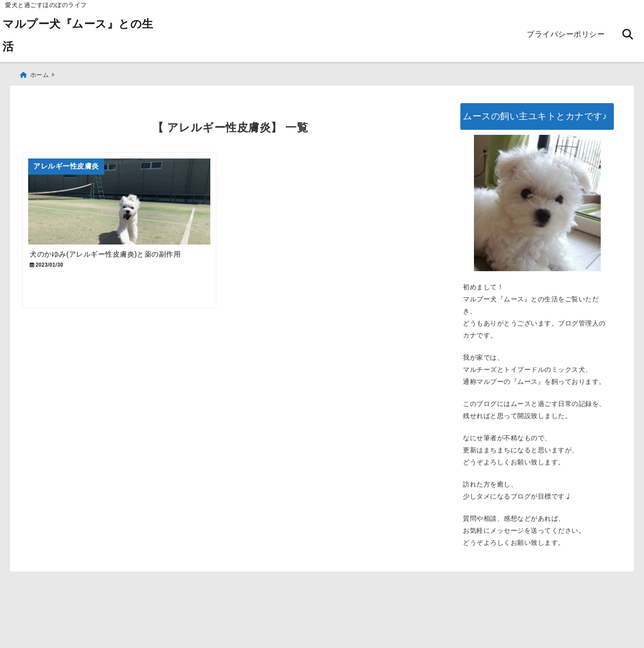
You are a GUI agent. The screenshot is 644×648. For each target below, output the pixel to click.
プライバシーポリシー (566, 34)
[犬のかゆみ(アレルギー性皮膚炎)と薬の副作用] (124, 202)
